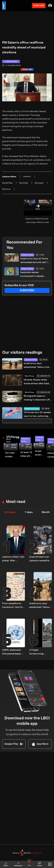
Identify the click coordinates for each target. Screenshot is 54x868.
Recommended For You (24, 245)
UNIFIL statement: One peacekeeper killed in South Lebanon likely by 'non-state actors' (12, 652)
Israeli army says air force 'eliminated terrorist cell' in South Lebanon (34, 261)
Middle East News (32, 409)
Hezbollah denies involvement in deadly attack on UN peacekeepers (32, 275)
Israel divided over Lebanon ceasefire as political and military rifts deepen (40, 559)
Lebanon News (27, 255)
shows (40, 864)
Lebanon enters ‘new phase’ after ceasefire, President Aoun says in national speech (13, 559)
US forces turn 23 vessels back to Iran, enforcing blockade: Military (37, 415)
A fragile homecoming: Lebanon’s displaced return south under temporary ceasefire (40, 652)
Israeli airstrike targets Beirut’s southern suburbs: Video (40, 453)
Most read (16, 502)
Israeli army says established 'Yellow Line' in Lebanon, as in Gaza (38, 366)
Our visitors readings (22, 353)
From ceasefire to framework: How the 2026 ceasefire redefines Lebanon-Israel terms (13, 606)
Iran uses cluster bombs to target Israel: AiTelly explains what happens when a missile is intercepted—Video (11, 455)
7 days (29, 512)
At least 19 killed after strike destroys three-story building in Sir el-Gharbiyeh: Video (26, 455)
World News (30, 376)
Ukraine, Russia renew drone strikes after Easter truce (37, 382)
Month (46, 512)
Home (6, 864)
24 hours (10, 512)
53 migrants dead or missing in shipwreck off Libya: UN (37, 398)
